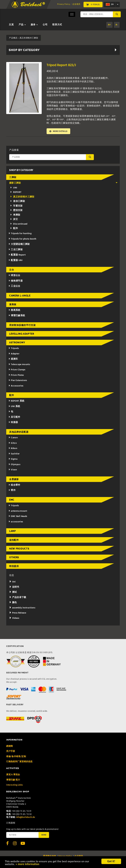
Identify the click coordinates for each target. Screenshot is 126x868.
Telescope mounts (19, 364)
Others (14, 557)
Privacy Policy (64, 4)
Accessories (16, 386)
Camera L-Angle (20, 296)
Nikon (13, 448)
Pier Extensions (18, 380)
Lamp (13, 531)
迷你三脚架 (18, 201)
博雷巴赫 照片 (13, 780)
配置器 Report (17, 255)
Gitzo (13, 443)
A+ (109, 25)
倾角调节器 (16, 281)
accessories (16, 522)
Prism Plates (16, 375)
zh (110, 4)
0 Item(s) (93, 5)
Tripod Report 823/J (61, 65)
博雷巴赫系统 (17, 316)
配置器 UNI (16, 260)
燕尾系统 (14, 310)
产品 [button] (22, 25)
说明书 (14, 587)
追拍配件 (14, 540)
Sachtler (14, 454)
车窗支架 (16, 206)
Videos (14, 618)
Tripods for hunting (20, 234)
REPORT (16, 192)
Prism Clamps (17, 370)
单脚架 (15, 215)
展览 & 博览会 (13, 775)
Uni (12, 582)
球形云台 (14, 275)
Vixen (13, 470)
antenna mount (18, 511)
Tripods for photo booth (22, 239)
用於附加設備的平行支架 (22, 325)
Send (44, 835)
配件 (14, 228)
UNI (14, 188)
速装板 (13, 304)
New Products (19, 549)
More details (58, 131)
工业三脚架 (16, 250)
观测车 (13, 359)
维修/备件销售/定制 (16, 757)
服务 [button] (34, 25)
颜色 (13, 603)
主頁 (11, 25)
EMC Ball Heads (18, 516)
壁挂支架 (16, 210)
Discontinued (19, 224)
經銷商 (10, 746)
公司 (45, 25)
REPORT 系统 (16, 401)
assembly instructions (22, 608)
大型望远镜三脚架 (19, 244)
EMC (12, 500)
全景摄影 (14, 479)
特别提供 (14, 566)
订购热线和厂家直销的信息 (19, 762)
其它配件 (14, 417)
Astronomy (17, 343)
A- (117, 25)
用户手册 (11, 751)
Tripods (14, 348)
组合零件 (14, 485)
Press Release (18, 613)
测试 (13, 592)
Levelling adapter (22, 334)
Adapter (14, 354)
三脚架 (13, 177)
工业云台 (14, 286)
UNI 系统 (14, 406)
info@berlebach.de (26, 817)
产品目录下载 (18, 597)
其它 (14, 219)
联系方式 (57, 25)
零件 (12, 490)
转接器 (13, 422)
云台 (12, 270)
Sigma (13, 459)
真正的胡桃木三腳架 (22, 197)
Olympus (14, 465)
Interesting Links (15, 785)
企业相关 (76, 4)
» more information (27, 864)
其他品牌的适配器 (19, 432)
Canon (13, 438)
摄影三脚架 (63, 183)
